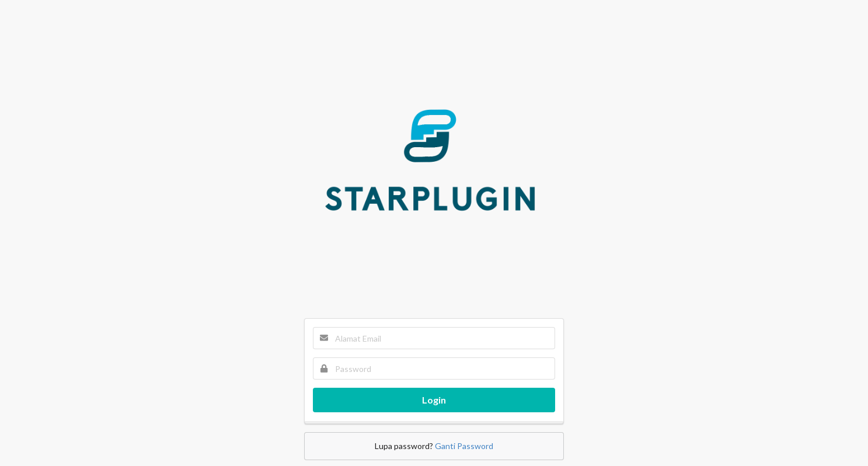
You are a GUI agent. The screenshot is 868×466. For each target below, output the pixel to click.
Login (434, 400)
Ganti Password (464, 446)
